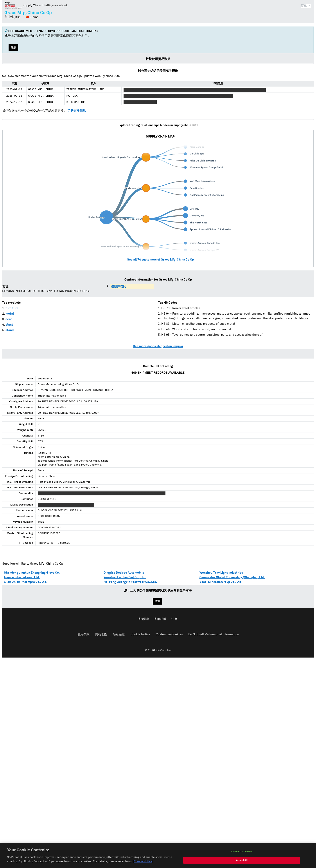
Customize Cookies (169, 634)
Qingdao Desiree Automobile (124, 573)
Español (160, 619)
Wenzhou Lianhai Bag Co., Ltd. (125, 577)
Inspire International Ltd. (22, 577)
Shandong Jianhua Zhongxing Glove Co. (32, 573)
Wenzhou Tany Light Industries (221, 573)
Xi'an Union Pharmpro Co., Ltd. (26, 582)
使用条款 (83, 634)
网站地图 (101, 634)
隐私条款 (119, 634)
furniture (12, 308)
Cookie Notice (140, 634)
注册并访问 (118, 286)
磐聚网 (13, 5)
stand (10, 330)
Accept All (242, 861)
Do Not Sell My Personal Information (214, 634)
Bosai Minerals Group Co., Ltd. (221, 582)
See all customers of (160, 260)
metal (10, 314)
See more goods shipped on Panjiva (158, 346)
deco (9, 319)
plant (9, 325)
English (144, 619)
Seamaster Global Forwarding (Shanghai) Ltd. (232, 577)
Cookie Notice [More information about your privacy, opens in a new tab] (143, 863)
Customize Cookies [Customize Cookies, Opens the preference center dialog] (242, 853)
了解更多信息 (77, 111)
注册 (13, 48)
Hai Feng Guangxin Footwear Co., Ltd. (130, 582)
